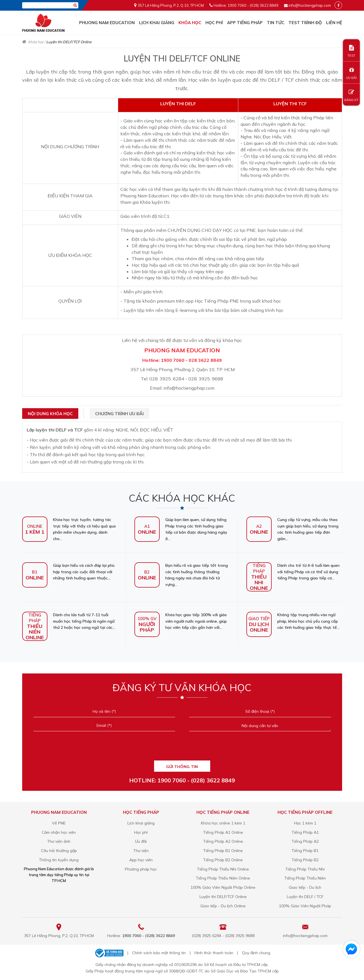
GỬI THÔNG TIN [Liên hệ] (182, 767)
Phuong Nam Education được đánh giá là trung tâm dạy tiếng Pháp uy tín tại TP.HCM (59, 875)
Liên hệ (334, 23)
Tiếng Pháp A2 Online (223, 841)
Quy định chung (256, 953)
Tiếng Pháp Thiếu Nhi (305, 869)
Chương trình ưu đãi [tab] (119, 414)
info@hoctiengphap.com (310, 5)
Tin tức (276, 23)
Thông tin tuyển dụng (59, 860)
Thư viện (141, 851)
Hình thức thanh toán (214, 953)
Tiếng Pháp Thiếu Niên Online (223, 878)
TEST (351, 51)
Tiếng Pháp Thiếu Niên (305, 878)
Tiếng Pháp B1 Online (223, 851)
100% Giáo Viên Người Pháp (305, 906)
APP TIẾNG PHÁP (245, 23)
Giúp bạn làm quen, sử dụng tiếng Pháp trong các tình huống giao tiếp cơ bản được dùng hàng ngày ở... (181, 529)
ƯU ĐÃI (351, 73)
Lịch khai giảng (157, 23)
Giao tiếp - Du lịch (305, 887)
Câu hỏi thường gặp (59, 851)
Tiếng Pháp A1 (305, 832)
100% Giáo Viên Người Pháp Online (223, 887)
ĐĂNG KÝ (351, 96)
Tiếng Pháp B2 (305, 860)
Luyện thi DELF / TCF (305, 897)
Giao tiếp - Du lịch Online (223, 906)
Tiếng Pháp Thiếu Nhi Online (223, 869)
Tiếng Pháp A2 (305, 841)
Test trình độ (305, 23)
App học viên (141, 860)
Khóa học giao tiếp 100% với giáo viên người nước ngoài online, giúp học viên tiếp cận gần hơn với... (181, 621)
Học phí (214, 23)
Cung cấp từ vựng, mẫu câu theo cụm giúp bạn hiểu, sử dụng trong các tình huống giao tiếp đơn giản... (292, 529)
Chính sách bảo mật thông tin (159, 953)
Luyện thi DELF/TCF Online (223, 897)
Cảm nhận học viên (59, 832)
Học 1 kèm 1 (305, 823)
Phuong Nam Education (107, 23)
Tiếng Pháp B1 (305, 851)
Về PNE (59, 823)
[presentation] (182, 748)
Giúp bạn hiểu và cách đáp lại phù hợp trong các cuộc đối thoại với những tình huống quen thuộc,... (68, 572)
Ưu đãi (141, 841)
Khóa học (190, 23)
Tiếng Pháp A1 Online (223, 832)
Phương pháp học (141, 869)
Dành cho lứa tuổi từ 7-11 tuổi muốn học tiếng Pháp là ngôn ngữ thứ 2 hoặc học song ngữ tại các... (69, 621)
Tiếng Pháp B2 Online (223, 860)
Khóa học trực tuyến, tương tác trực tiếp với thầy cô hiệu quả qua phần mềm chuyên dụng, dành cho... (69, 529)
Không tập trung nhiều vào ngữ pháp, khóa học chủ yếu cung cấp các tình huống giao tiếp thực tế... (293, 621)
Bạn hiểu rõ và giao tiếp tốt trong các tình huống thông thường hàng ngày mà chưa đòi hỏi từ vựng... (181, 575)
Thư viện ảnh (59, 841)
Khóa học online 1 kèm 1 (223, 823)
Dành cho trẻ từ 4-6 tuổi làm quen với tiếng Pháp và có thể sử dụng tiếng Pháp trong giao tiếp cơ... (293, 572)
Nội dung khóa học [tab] (50, 414)
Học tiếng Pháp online (223, 812)
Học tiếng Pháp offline (305, 812)
